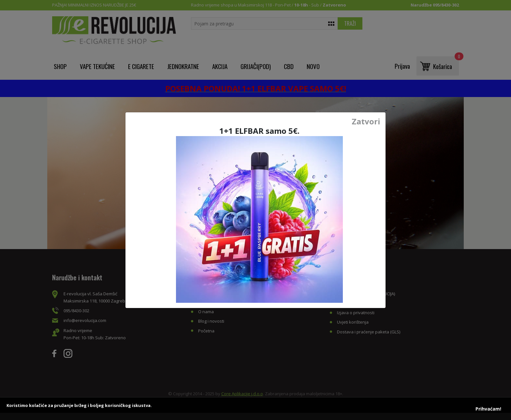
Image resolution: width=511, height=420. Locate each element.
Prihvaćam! (488, 409)
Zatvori (366, 121)
